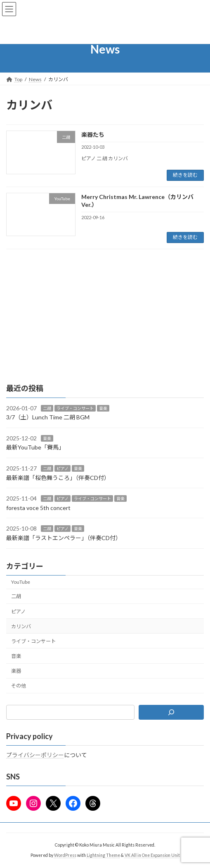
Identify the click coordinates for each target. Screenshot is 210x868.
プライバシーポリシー (35, 755)
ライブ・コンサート (75, 408)
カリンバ (21, 626)
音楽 (103, 408)
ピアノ (63, 468)
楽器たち (93, 135)
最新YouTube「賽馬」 (35, 447)
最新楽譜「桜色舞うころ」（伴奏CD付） (58, 477)
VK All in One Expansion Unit (152, 855)
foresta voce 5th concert (38, 508)
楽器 (16, 671)
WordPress (65, 855)
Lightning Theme (103, 855)
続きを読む (185, 175)
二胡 (47, 408)
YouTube (21, 582)
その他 (19, 686)
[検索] (171, 712)
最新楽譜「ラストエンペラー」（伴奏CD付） (64, 538)
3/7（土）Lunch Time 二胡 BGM (48, 417)
